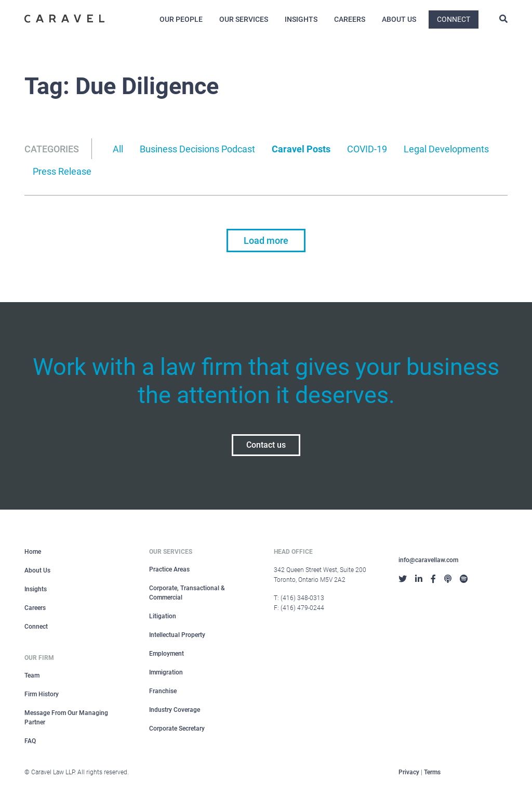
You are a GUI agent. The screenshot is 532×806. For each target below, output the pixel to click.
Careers (350, 19)
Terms (432, 772)
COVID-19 (367, 149)
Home (33, 552)
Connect (454, 19)
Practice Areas (169, 569)
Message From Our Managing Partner (66, 718)
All (118, 149)
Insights (301, 19)
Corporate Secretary (177, 729)
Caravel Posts (301, 149)
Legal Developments (446, 149)
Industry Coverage (175, 710)
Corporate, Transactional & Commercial (187, 593)
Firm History (42, 694)
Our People (181, 19)
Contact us (266, 445)
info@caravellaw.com (428, 560)
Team (32, 675)
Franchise (163, 691)
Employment (167, 654)
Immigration (166, 672)
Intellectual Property (177, 635)
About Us (399, 19)
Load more (266, 240)
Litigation (163, 616)
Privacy (409, 772)
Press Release (62, 171)
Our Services (244, 19)
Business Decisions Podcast (197, 149)
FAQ (30, 741)
